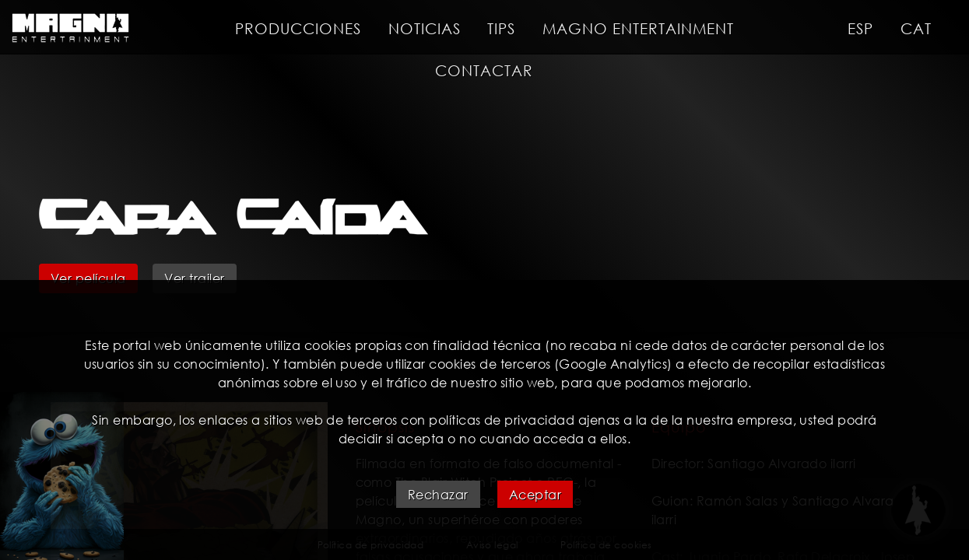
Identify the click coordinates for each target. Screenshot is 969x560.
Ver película (88, 278)
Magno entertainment (638, 28)
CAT (916, 28)
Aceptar (535, 494)
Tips (501, 28)
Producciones (298, 28)
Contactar (484, 70)
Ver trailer (194, 278)
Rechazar (438, 494)
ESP (860, 28)
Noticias (425, 28)
